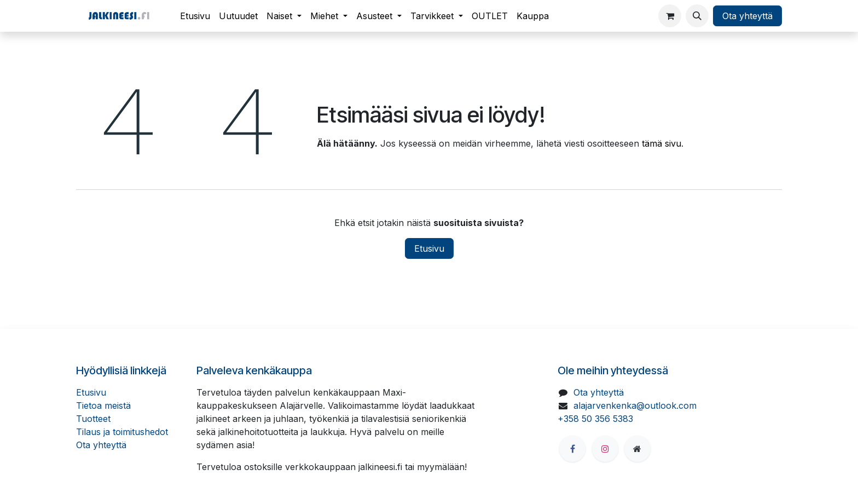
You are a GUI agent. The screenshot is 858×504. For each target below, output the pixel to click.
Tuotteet (93, 419)
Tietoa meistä (103, 405)
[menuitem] (195, 16)
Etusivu (429, 248)
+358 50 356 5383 (595, 419)
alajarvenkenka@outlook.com (635, 405)
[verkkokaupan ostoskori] (670, 16)
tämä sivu (662, 143)
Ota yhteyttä (747, 16)
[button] (697, 16)
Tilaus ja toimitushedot (122, 432)
